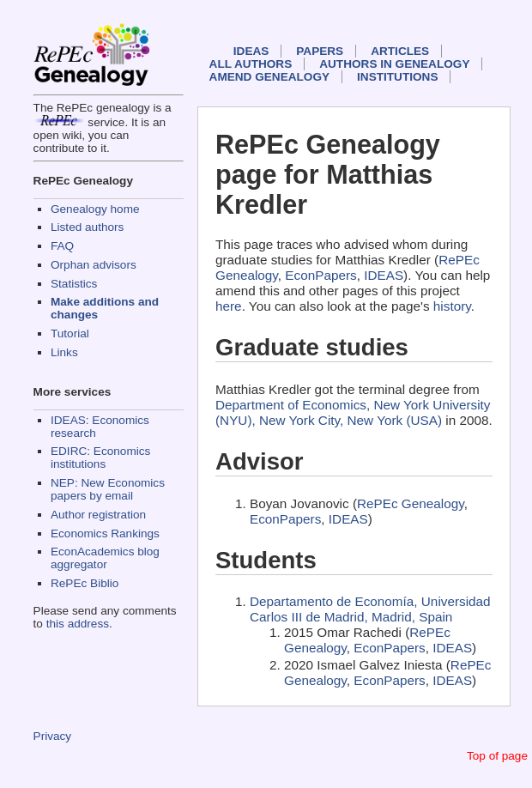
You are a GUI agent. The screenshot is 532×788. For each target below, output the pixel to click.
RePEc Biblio (85, 583)
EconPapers (320, 275)
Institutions (397, 77)
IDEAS (251, 51)
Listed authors (87, 227)
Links (64, 352)
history (452, 306)
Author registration (98, 515)
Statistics (74, 284)
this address (78, 624)
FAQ (62, 246)
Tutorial (70, 333)
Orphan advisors (94, 265)
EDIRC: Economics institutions (100, 458)
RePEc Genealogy (411, 503)
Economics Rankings (105, 533)
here (229, 306)
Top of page (497, 756)
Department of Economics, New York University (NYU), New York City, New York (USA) (353, 412)
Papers (320, 51)
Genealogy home (95, 209)
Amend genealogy (269, 77)
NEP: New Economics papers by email (108, 489)
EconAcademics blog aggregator (105, 558)
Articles (400, 51)
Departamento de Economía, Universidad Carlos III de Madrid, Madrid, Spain (370, 609)
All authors (251, 64)
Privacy (53, 736)
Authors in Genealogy (394, 64)
